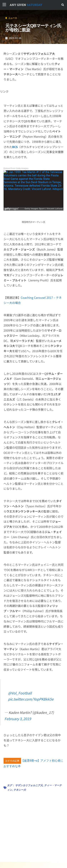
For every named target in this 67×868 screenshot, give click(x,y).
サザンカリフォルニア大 (29, 785)
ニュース (13, 18)
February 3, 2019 (18, 719)
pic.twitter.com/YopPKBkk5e (31, 699)
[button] (63, 5)
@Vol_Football (20, 693)
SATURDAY (26, 5)
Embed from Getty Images (16, 168)
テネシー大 (20, 790)
